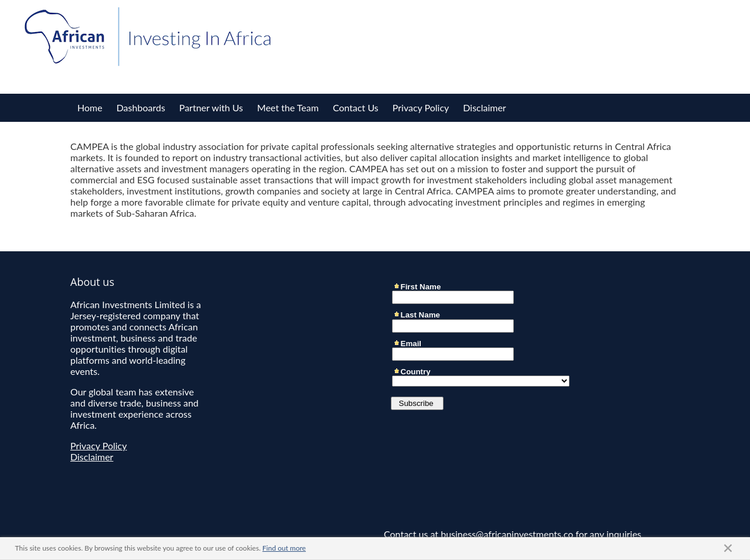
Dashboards (141, 107)
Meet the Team (288, 107)
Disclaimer (484, 107)
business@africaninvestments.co (507, 534)
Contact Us (356, 107)
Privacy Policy (421, 107)
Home (90, 107)
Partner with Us (211, 107)
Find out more (284, 548)
